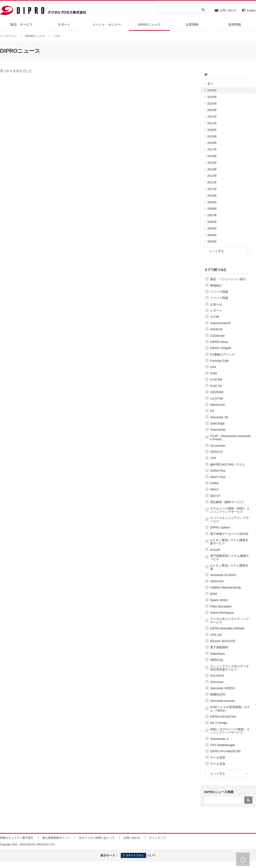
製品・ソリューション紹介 (228, 279)
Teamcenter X (219, 739)
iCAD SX (216, 386)
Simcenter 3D (219, 417)
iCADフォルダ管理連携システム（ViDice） (230, 709)
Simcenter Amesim (223, 701)
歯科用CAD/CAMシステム (228, 464)
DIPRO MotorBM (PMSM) (227, 628)
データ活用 (218, 764)
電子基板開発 (219, 647)
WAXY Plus (218, 477)
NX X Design (219, 723)
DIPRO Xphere (220, 527)
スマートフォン (133, 855)
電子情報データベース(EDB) (229, 534)
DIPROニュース (35, 36)
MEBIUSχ (217, 660)
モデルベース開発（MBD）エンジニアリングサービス (230, 510)
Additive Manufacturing (225, 587)
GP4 (213, 367)
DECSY (215, 496)
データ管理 (218, 758)
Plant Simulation (221, 606)
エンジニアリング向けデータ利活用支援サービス (230, 668)
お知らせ (216, 304)
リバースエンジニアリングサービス (230, 519)
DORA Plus (218, 471)
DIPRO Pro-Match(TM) (225, 751)
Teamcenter (218, 430)
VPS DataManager (223, 745)
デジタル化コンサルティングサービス (230, 620)
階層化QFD (218, 694)
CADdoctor (217, 336)
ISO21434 (217, 581)
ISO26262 (217, 392)
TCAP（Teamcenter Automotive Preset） (230, 438)
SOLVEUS (217, 676)
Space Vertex (219, 600)
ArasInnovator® (220, 323)
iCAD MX (216, 379)
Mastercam (217, 405)
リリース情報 (219, 292)
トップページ (8, 36)
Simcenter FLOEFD (223, 575)
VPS (213, 458)
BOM (214, 594)
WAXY (215, 489)
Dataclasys (217, 654)
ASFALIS (216, 329)
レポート (216, 310)
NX (212, 411)
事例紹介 (216, 285)
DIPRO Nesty (219, 342)
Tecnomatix (218, 446)
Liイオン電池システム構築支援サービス (229, 542)
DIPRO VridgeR (221, 348)
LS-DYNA (217, 398)
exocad (215, 550)
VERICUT (217, 452)
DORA (214, 483)
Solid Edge (217, 423)
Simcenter (217, 682)
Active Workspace (222, 613)
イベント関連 (219, 298)
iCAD (214, 373)
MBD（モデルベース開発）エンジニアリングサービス (230, 731)
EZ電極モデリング (223, 354)
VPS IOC (216, 635)
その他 (215, 317)
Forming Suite (219, 361)
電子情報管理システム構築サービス (230, 557)
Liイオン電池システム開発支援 (229, 567)
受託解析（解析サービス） (228, 502)
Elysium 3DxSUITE (223, 641)
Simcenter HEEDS (222, 688)
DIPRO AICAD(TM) (223, 717)
